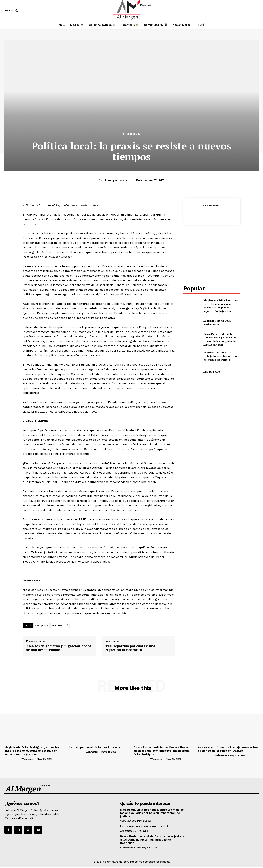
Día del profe (212, 372)
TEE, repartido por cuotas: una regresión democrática (130, 648)
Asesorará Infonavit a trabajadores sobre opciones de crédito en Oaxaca (221, 356)
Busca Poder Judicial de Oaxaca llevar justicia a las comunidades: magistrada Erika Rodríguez (220, 339)
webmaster (28, 759)
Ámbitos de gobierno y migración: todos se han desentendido (59, 648)
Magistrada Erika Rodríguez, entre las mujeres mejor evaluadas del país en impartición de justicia (221, 306)
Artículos (126, 831)
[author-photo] (13, 759)
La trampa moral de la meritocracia (217, 322)
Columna (131, 134)
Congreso (42, 625)
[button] (12, 10)
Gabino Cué (60, 625)
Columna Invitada (131, 848)
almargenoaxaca (116, 180)
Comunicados (128, 821)
